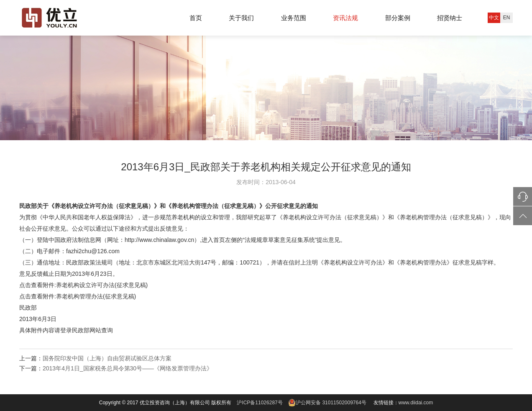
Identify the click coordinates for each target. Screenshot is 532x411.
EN (507, 18)
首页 (196, 18)
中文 (494, 18)
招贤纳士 (450, 18)
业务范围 (294, 18)
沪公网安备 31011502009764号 (327, 403)
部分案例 (398, 18)
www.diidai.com (416, 403)
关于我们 (241, 18)
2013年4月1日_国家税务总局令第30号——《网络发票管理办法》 (128, 368)
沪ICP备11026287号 (260, 403)
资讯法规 (345, 18)
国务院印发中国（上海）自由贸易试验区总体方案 (107, 358)
